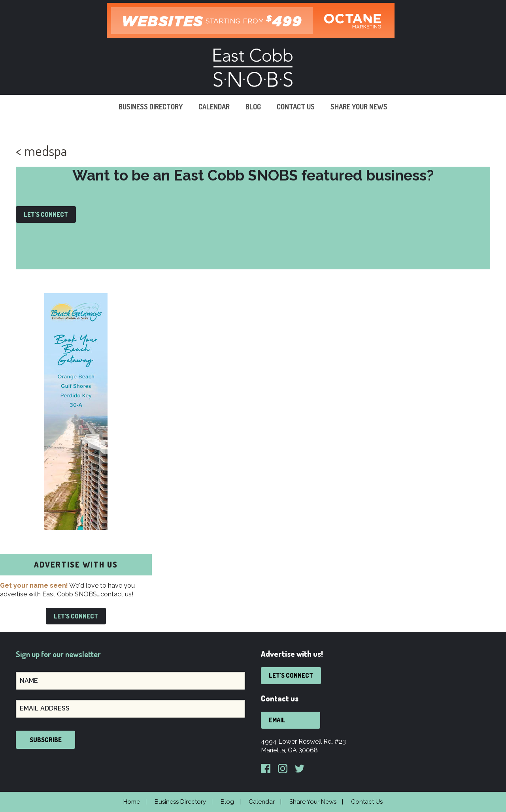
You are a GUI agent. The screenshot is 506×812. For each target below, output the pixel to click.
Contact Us (296, 107)
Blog (253, 107)
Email (277, 720)
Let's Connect (46, 214)
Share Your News (359, 107)
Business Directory (151, 107)
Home (132, 802)
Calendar (214, 107)
